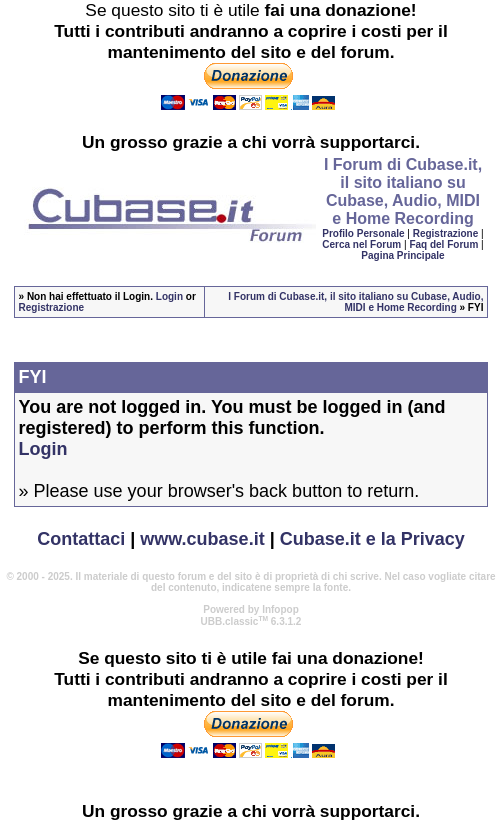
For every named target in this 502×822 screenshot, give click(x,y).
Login (169, 296)
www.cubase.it (202, 539)
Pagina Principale (402, 255)
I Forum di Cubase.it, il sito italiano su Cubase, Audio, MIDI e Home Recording (355, 302)
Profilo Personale (363, 233)
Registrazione (446, 233)
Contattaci (81, 539)
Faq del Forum (443, 244)
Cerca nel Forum (361, 244)
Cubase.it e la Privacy (372, 539)
